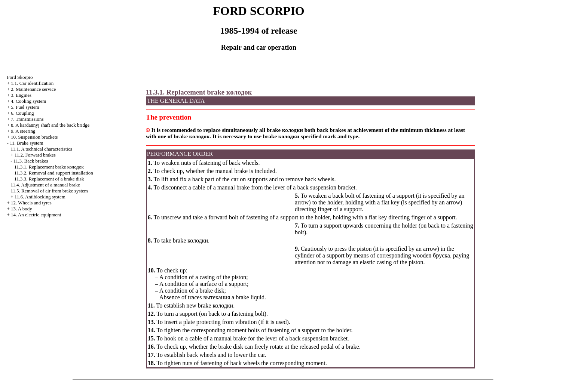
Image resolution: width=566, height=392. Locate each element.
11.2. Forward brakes (35, 155)
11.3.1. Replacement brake (49, 167)
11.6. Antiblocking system (40, 197)
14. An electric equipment (36, 215)
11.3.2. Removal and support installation (54, 173)
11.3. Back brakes (31, 161)
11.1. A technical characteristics (41, 149)
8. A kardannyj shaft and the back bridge (50, 125)
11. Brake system (26, 143)
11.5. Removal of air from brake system (49, 191)
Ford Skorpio (20, 77)
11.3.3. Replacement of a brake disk (49, 179)
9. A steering (23, 131)
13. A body (22, 209)
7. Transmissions (27, 119)
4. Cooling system (28, 101)
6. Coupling (22, 113)
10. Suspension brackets (34, 137)
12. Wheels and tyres (31, 203)
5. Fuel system (25, 107)
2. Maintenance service (33, 89)
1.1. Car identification (32, 83)
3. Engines (21, 95)
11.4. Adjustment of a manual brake (45, 185)
